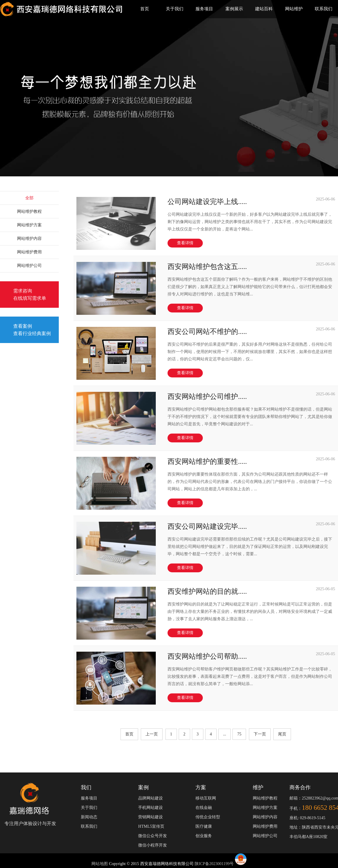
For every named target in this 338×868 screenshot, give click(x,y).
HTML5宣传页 (151, 826)
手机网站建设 (150, 808)
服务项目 (204, 9)
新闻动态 (89, 817)
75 (239, 734)
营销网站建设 (150, 817)
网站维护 (294, 9)
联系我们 (324, 9)
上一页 (152, 734)
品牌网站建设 (150, 798)
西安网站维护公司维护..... (207, 397)
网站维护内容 (29, 239)
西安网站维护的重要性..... (207, 461)
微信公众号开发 (153, 836)
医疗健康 (204, 826)
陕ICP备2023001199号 (214, 864)
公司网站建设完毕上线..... (207, 202)
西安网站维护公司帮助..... (207, 656)
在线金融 (204, 808)
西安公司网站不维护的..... (207, 332)
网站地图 (100, 864)
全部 (29, 198)
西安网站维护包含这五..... (207, 267)
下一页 (260, 734)
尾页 (282, 734)
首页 (145, 9)
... (225, 734)
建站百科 (264, 9)
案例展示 (234, 9)
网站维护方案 (29, 225)
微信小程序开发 (153, 845)
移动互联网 (206, 798)
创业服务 (204, 836)
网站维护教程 (29, 211)
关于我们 (175, 9)
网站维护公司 (29, 266)
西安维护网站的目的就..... (207, 591)
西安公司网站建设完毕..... (207, 526)
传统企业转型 (208, 817)
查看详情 (185, 243)
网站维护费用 (29, 252)
